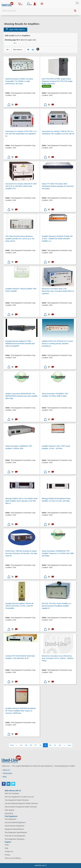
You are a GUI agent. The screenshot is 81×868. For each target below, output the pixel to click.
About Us (6, 770)
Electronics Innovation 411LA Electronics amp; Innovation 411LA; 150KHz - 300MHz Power (58, 658)
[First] (12, 745)
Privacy (7, 855)
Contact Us (9, 851)
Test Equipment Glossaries (15, 839)
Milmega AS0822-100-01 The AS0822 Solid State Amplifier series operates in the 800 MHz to (21, 501)
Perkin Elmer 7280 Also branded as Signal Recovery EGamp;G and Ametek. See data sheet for (21, 553)
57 (36, 745)
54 (21, 745)
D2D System (9, 810)
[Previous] (17, 745)
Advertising (9, 813)
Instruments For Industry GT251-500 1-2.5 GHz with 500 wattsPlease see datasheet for (21, 134)
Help (6, 848)
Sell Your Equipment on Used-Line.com (19, 797)
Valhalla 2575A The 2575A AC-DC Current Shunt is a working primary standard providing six (57, 344)
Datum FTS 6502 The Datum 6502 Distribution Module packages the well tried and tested (58, 186)
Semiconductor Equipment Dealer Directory (21, 807)
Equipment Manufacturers (14, 829)
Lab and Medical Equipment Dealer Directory (21, 803)
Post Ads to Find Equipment (15, 836)
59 (45, 745)
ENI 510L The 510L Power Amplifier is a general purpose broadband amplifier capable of (56, 606)
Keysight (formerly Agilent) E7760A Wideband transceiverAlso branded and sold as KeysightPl (20, 344)
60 (50, 745)
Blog (4, 777)
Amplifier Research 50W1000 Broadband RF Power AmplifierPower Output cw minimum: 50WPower (20, 711)
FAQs (7, 845)
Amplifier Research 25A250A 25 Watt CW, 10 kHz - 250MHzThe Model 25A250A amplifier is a (57, 239)
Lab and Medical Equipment (15, 822)
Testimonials (7, 773)
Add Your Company (12, 793)
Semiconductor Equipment (15, 826)
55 (26, 745)
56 (31, 745)
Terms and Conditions (13, 858)
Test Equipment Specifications (16, 832)
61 (55, 745)
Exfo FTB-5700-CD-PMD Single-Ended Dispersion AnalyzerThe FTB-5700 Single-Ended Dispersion (57, 81)
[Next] (64, 745)
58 (41, 745)
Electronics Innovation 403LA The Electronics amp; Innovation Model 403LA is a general (58, 291)
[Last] (69, 745)
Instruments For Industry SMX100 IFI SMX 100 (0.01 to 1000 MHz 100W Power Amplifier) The (21, 186)
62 (60, 745)
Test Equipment (11, 819)
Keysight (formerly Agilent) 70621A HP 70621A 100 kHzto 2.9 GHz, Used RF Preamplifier (20, 606)
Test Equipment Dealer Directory (17, 800)
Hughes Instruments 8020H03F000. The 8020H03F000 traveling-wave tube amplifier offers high (21, 396)
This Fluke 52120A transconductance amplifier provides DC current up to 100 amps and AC (20, 239)
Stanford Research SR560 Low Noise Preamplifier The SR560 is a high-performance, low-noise (19, 81)
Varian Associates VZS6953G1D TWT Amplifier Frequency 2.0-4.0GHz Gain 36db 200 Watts (58, 553)
